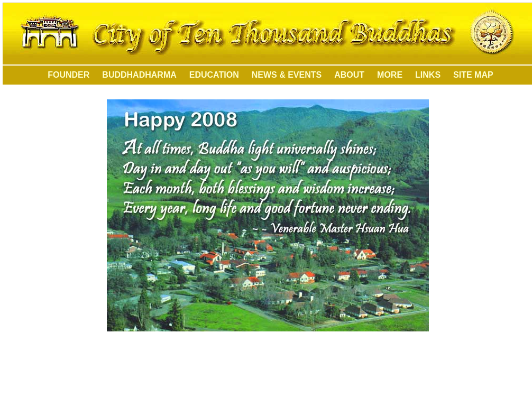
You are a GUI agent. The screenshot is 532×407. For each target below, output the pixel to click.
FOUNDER (63, 75)
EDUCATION (214, 75)
